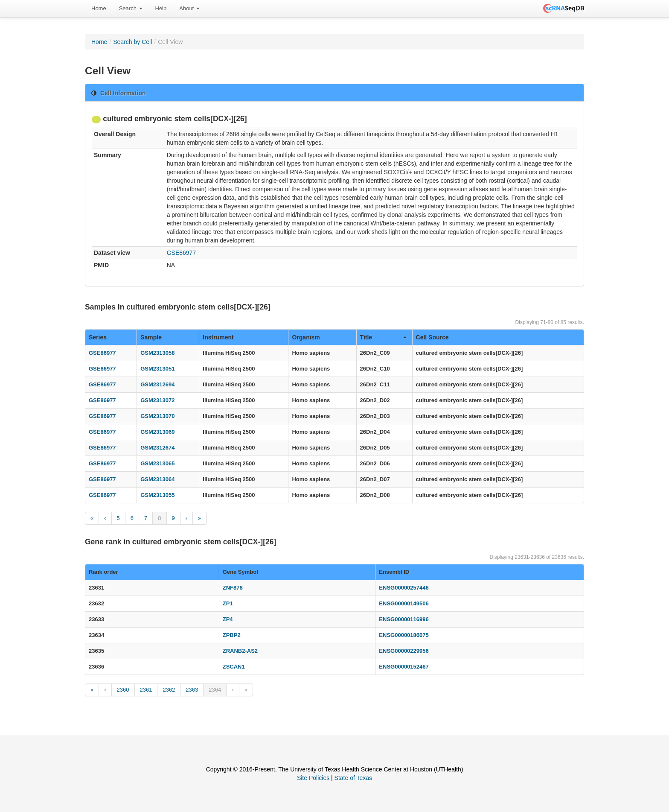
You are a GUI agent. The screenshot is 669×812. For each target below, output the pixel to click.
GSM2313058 (157, 353)
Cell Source (432, 337)
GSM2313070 (157, 416)
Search (131, 8)
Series (98, 337)
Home (99, 8)
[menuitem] (99, 9)
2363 (192, 690)
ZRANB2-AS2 (240, 651)
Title (383, 337)
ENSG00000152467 (404, 667)
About (189, 8)
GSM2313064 (157, 479)
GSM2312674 (157, 448)
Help (161, 8)
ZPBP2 (232, 635)
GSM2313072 (157, 400)
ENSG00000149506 (404, 603)
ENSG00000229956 (404, 651)
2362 (169, 690)
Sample (151, 337)
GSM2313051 (157, 369)
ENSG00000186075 (404, 635)
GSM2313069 (157, 432)
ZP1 (228, 603)
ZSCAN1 (234, 667)
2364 (215, 690)
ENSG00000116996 (404, 619)
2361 (146, 690)
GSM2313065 (157, 463)
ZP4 (228, 619)
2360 (123, 690)
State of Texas (353, 778)
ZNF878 (233, 588)
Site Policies (313, 778)
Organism (306, 337)
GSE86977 (182, 253)
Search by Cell (132, 42)
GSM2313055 (157, 495)
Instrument (218, 337)
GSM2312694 (157, 384)
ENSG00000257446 (404, 588)
